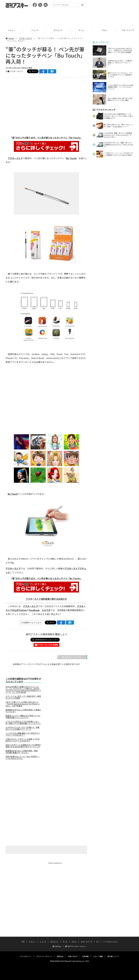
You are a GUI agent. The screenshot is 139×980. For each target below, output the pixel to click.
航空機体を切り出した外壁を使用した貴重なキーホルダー (23, 711)
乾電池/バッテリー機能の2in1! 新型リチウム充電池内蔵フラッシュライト (23, 717)
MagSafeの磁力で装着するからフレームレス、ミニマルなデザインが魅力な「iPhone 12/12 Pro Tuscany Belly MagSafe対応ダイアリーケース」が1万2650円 (23, 690)
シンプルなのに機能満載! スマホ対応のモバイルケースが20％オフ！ (23, 734)
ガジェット (58, 30)
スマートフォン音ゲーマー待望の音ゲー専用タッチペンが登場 (23, 697)
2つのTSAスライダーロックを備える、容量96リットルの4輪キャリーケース (22, 728)
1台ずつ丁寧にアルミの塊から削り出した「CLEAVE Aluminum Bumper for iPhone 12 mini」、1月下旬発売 (22, 704)
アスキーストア (25, 38)
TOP (23, 939)
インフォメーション (110, 939)
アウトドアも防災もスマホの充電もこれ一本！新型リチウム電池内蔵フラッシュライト (23, 723)
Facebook (34, 610)
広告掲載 (85, 954)
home (10, 38)
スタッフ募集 (98, 954)
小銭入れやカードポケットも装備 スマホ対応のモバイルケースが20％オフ (23, 740)
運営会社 (60, 954)
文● (8, 71)
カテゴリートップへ (72, 657)
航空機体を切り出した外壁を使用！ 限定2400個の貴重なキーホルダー (22, 752)
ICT (98, 939)
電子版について (113, 954)
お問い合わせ (73, 954)
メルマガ (46, 610)
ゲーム (81, 30)
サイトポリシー (26, 954)
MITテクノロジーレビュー (76, 944)
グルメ (104, 30)
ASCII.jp (57, 944)
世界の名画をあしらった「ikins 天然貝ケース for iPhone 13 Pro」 (23, 758)
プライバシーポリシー (44, 954)
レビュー (12, 30)
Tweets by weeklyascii (55, 863)
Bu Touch (71, 158)
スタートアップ (86, 939)
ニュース (35, 30)
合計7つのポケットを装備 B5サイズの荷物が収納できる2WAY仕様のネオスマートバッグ (23, 746)
